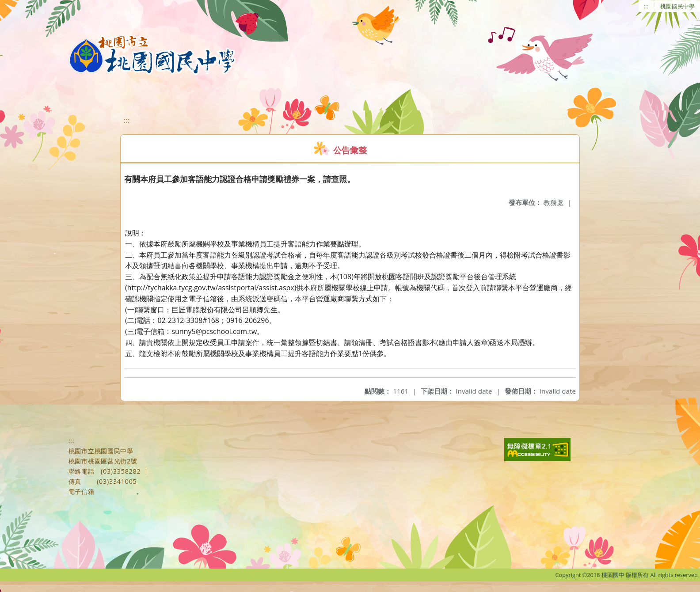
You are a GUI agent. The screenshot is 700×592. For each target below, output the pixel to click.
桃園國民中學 (677, 6)
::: (646, 6)
